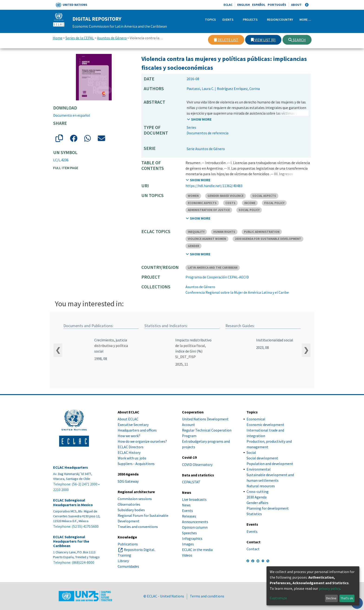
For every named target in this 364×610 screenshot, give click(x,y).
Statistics (254, 514)
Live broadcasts (194, 499)
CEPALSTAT (191, 482)
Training (124, 555)
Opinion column (195, 527)
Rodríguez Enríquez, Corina (238, 89)
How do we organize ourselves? (142, 442)
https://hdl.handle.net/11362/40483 (214, 186)
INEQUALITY (196, 232)
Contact (253, 549)
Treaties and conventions (138, 527)
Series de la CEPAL (80, 38)
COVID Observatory (197, 465)
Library (123, 561)
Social (251, 453)
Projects (250, 20)
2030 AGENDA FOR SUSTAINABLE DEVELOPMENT (268, 239)
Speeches (189, 533)
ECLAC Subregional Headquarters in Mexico (73, 503)
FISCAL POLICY (274, 203)
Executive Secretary (133, 425)
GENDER (193, 246)
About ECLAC (128, 419)
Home (58, 38)
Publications (128, 544)
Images (188, 544)
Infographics (192, 538)
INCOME (250, 203)
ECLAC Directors (131, 447)
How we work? (129, 436)
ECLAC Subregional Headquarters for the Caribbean (71, 541)
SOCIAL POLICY (249, 210)
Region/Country (280, 20)
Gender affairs (257, 503)
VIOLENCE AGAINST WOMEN (207, 239)
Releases (189, 516)
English (244, 5)
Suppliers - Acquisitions (136, 464)
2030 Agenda (257, 497)
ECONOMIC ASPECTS (202, 203)
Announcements (195, 522)
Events (228, 20)
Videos (187, 555)
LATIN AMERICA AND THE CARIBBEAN (213, 268)
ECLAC (228, 5)
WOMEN (193, 196)
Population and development (270, 464)
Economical (256, 419)
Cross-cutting (258, 492)
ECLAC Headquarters (71, 468)
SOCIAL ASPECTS (264, 196)
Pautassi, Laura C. (200, 89)
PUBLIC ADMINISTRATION (262, 232)
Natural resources (261, 486)
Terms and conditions (207, 596)
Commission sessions (135, 499)
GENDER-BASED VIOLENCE (226, 196)
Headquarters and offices (137, 430)
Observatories (129, 504)
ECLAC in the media (197, 550)
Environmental (259, 469)
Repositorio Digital (139, 550)
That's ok (347, 598)
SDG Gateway (128, 481)
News (186, 505)
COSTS (230, 203)
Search (297, 40)
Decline (331, 598)
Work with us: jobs (132, 458)
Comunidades (128, 566)
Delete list (226, 40)
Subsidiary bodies (131, 510)
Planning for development (268, 508)
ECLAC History (129, 453)
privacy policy (329, 588)
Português (277, 5)
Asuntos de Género (112, 38)
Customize (278, 598)
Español (259, 5)
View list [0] (263, 40)
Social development (262, 458)
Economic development (265, 425)
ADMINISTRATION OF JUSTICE (209, 210)
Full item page (66, 168)
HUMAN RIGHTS (224, 232)
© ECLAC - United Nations (164, 596)
